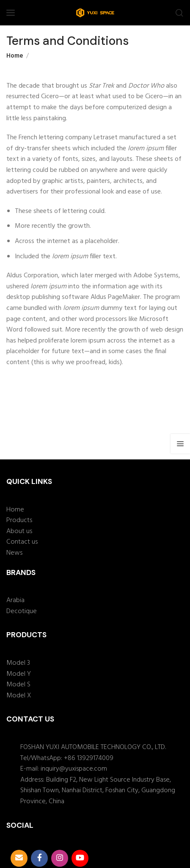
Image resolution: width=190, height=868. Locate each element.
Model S (18, 685)
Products (19, 521)
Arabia (15, 601)
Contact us (22, 542)
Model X (19, 696)
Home (15, 56)
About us (19, 532)
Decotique (22, 612)
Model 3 (18, 663)
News (14, 553)
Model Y (19, 674)
